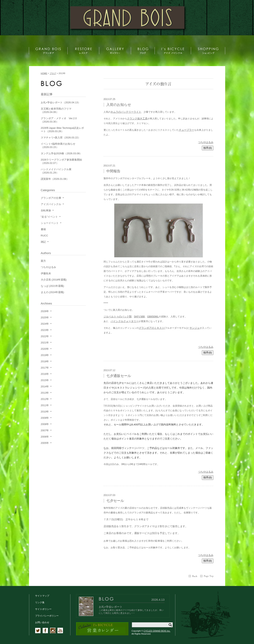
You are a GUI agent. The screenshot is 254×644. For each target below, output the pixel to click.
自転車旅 (46, 210)
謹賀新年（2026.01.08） (55, 179)
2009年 (45, 418)
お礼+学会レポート (111, 607)
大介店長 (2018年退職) (54, 280)
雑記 (43, 242)
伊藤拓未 (46, 273)
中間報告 (113, 171)
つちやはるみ (206, 142)
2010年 (45, 412)
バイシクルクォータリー (125, 321)
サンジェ (195, 328)
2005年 (45, 443)
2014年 (45, 386)
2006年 (45, 437)
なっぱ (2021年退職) (52, 286)
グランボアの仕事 (51, 198)
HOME (44, 73)
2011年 (45, 405)
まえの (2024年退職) (52, 292)
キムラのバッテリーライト (126, 112)
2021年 (45, 343)
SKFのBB (139, 317)
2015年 (45, 380)
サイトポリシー (43, 609)
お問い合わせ (42, 622)
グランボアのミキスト (152, 328)
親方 (43, 261)
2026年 (45, 311)
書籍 (43, 229)
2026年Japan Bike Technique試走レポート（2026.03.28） (62, 130)
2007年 (45, 430)
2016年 (45, 374)
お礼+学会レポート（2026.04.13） (61, 102)
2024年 (45, 324)
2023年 (45, 330)
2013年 (45, 393)
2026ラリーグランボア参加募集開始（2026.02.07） (61, 161)
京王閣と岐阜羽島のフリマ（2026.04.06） (56, 110)
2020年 (45, 349)
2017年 (45, 368)
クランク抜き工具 (137, 119)
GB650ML (153, 317)
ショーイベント (50, 223)
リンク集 (40, 602)
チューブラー (187, 130)
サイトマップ (42, 596)
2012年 (45, 399)
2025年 (45, 317)
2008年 (45, 424)
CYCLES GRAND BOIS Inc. (157, 631)
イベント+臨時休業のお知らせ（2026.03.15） (58, 145)
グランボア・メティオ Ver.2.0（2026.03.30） (59, 120)
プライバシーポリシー (47, 616)
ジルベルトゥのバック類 (118, 317)
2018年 (45, 361)
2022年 (45, 336)
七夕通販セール (119, 376)
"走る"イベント (49, 217)
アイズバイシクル (51, 204)
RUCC (45, 236)
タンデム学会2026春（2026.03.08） (61, 153)
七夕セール (115, 501)
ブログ (53, 73)
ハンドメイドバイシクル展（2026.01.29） (56, 171)
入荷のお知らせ (119, 105)
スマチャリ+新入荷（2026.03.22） (61, 138)
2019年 (45, 355)
